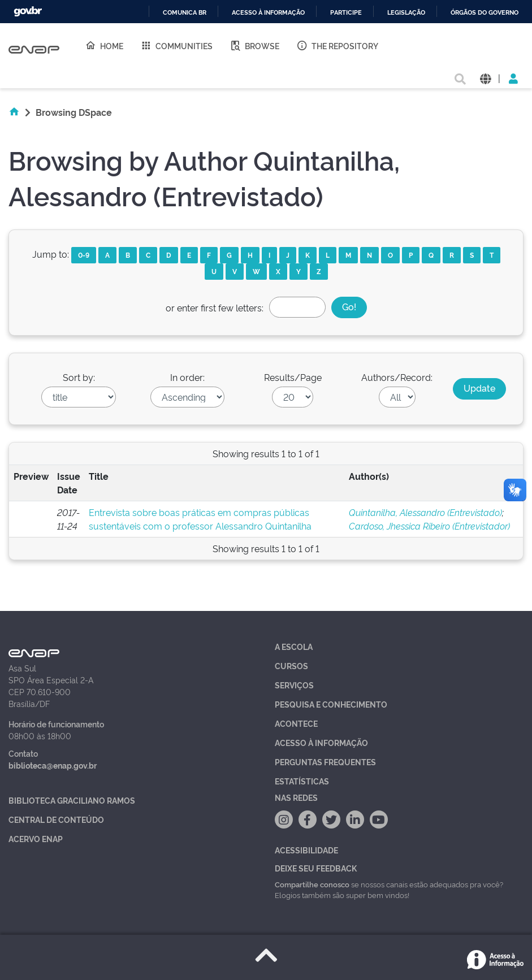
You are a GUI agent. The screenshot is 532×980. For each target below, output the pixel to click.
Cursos (291, 665)
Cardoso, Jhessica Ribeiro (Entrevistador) (429, 526)
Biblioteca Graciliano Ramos (72, 800)
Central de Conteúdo (56, 819)
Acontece (296, 723)
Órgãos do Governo (485, 13)
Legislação (406, 13)
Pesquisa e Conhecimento (331, 704)
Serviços (294, 685)
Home (104, 45)
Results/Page (293, 377)
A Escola (294, 646)
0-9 (84, 255)
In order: (187, 377)
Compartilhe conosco (312, 884)
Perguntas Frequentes (325, 762)
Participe (346, 13)
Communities (176, 45)
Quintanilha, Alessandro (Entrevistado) (425, 512)
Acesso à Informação (321, 742)
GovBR (28, 12)
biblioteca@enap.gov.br (53, 765)
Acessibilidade (306, 850)
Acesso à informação (268, 13)
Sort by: (79, 377)
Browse (254, 45)
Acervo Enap (36, 838)
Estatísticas (302, 781)
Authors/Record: (397, 377)
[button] (485, 78)
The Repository (337, 45)
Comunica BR (185, 13)
